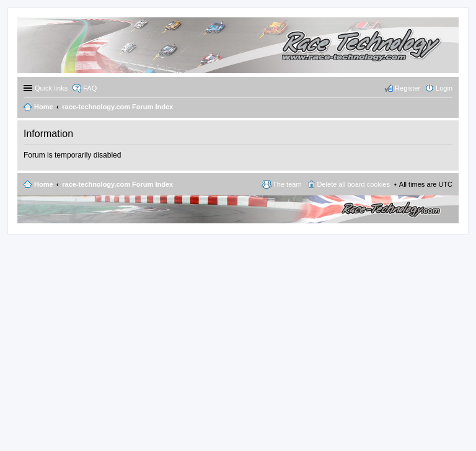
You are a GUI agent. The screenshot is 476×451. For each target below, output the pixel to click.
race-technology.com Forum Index (117, 184)
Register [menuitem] (408, 88)
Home (44, 184)
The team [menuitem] (287, 184)
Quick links (51, 88)
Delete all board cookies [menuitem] (354, 184)
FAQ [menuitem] (90, 88)
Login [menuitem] (444, 88)
